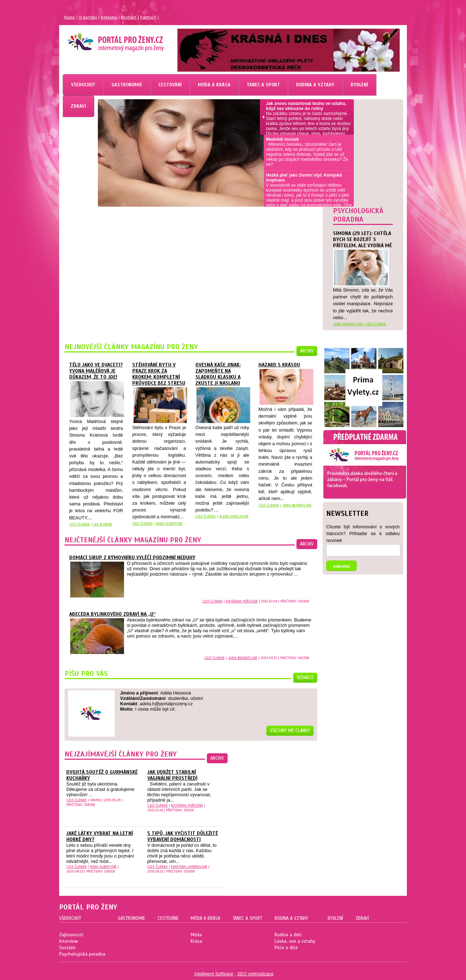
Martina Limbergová (189, 867)
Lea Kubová (102, 524)
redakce (305, 678)
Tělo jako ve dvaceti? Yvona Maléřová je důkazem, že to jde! (96, 371)
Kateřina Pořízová (242, 601)
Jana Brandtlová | (349, 324)
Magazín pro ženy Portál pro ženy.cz (103, 39)
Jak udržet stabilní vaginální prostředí (172, 775)
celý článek (376, 324)
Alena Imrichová (234, 516)
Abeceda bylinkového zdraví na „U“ (112, 614)
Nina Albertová (169, 523)
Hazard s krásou (279, 365)
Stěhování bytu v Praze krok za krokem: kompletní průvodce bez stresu (159, 374)
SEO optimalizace (255, 974)
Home (70, 17)
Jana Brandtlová (297, 505)
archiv (307, 351)
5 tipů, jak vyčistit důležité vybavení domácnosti (183, 836)
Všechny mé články (290, 731)
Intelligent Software (214, 974)
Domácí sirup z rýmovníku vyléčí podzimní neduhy (132, 558)
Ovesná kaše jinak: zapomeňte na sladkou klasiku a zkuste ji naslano (218, 374)
